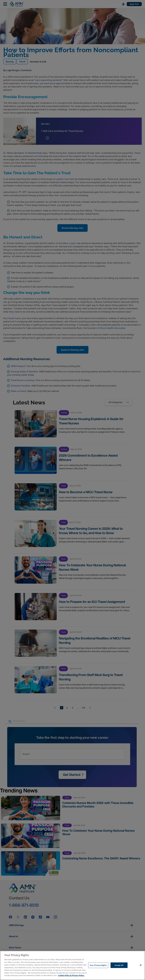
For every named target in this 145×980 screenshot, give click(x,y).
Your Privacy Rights (98, 965)
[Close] (141, 965)
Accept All (119, 965)
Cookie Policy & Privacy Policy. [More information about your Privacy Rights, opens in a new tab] (71, 975)
